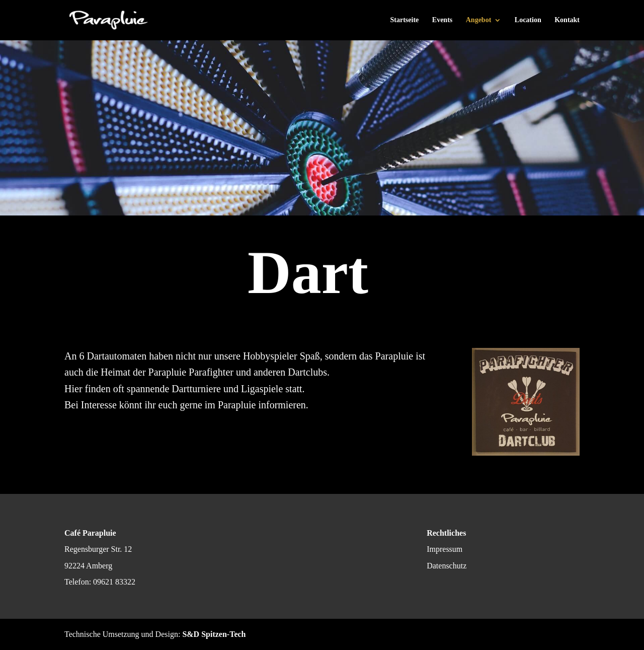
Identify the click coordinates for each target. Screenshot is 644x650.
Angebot (479, 20)
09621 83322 (114, 582)
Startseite (405, 20)
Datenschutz (447, 566)
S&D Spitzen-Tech (214, 634)
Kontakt (567, 20)
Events (442, 20)
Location (528, 20)
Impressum (445, 549)
